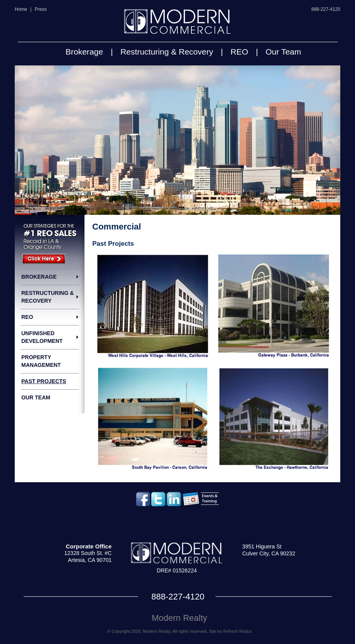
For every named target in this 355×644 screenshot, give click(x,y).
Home (21, 9)
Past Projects (44, 381)
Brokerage (84, 52)
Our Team (283, 52)
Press (41, 9)
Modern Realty (179, 618)
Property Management (41, 361)
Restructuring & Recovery (167, 52)
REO (240, 52)
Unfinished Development (42, 337)
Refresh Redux (237, 631)
